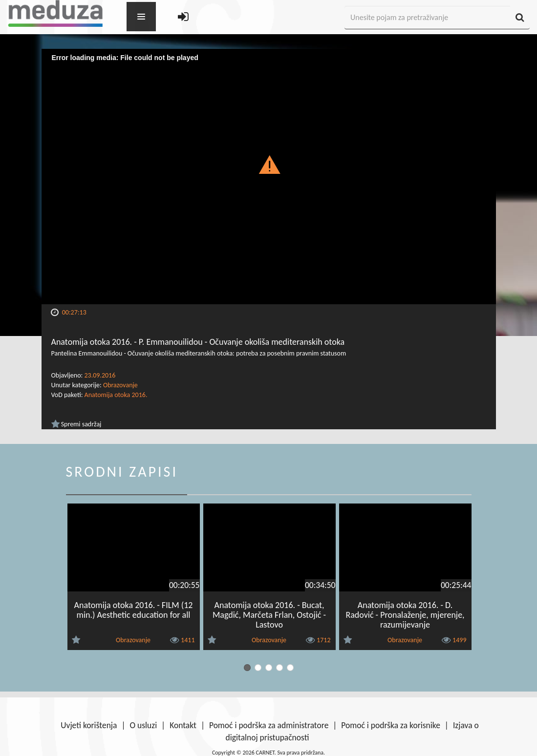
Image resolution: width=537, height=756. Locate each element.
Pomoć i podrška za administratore (269, 725)
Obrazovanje (120, 385)
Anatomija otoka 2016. (116, 395)
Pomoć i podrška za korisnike (391, 725)
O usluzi (143, 725)
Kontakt (183, 725)
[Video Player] (269, 177)
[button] (268, 164)
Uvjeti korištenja (89, 725)
